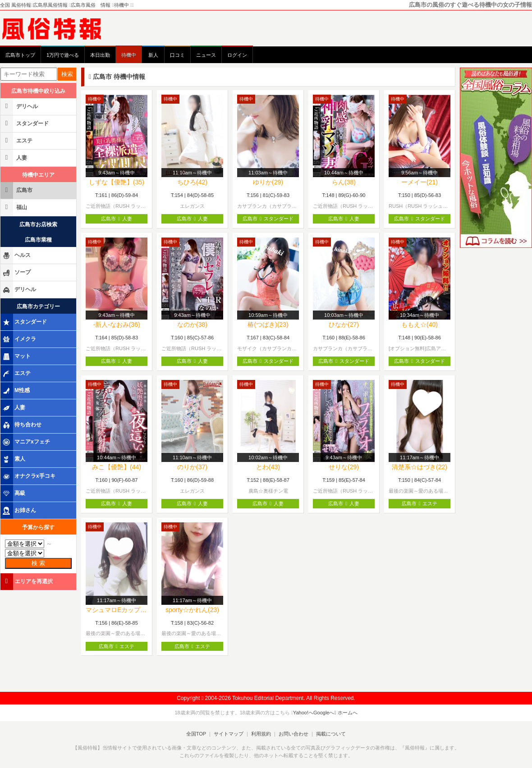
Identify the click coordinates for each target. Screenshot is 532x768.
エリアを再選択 (27, 581)
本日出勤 (100, 55)
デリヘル (20, 106)
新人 (153, 55)
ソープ (16, 273)
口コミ (177, 55)
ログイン (237, 55)
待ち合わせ (22, 425)
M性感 (16, 391)
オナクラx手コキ (29, 476)
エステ (17, 140)
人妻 (14, 158)
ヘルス (16, 256)
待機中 (129, 55)
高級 (14, 494)
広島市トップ (20, 55)
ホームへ (346, 713)
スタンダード (25, 123)
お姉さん (19, 511)
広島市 (17, 190)
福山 (14, 207)
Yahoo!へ (303, 713)
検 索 (38, 563)
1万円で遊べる (63, 55)
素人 (14, 459)
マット (16, 357)
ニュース (206, 55)
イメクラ (19, 339)
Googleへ (324, 713)
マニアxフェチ (26, 442)
